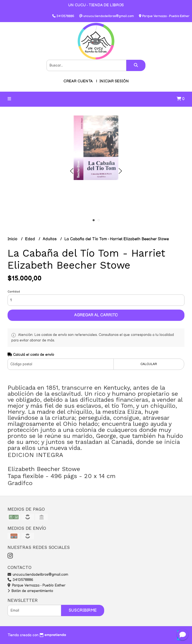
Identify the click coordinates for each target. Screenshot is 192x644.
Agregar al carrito (96, 315)
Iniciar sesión (114, 81)
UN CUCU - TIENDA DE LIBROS (96, 5)
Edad (31, 239)
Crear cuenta (78, 81)
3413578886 (20, 580)
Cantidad (14, 292)
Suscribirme (83, 610)
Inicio (13, 239)
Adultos (50, 239)
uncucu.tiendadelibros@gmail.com (38, 575)
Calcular (149, 364)
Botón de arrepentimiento (30, 591)
